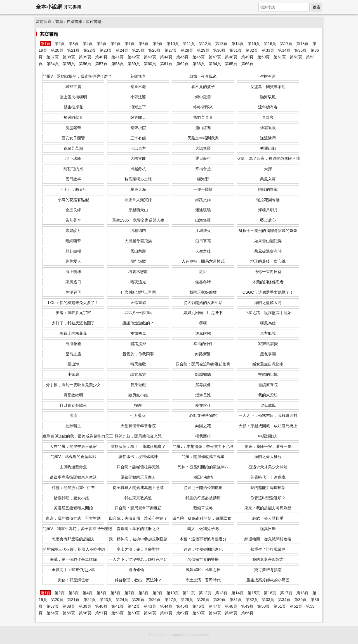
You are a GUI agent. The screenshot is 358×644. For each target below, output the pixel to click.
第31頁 (235, 50)
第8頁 (143, 44)
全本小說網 (49, 7)
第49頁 (247, 57)
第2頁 (60, 44)
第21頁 (73, 50)
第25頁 (138, 50)
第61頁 (166, 64)
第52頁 (296, 57)
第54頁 (53, 64)
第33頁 (268, 50)
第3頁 (74, 44)
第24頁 (122, 50)
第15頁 (254, 44)
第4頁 (88, 44)
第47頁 (215, 57)
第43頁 (150, 57)
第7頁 (129, 44)
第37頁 (53, 57)
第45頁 (182, 57)
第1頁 (45, 44)
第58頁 (117, 64)
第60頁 (150, 64)
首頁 (59, 22)
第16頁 (270, 44)
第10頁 (173, 44)
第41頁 (117, 57)
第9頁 (157, 44)
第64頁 (215, 64)
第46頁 (199, 57)
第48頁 (231, 57)
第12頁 (205, 44)
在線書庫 (74, 22)
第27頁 (171, 50)
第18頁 (302, 44)
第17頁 (286, 44)
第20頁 (57, 50)
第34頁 (284, 50)
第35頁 (300, 50)
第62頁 (182, 64)
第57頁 (101, 64)
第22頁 (89, 50)
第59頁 (134, 64)
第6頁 (116, 44)
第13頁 (221, 44)
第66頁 (247, 64)
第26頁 (154, 50)
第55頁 (69, 64)
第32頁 (252, 50)
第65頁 (231, 64)
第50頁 (263, 57)
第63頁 (199, 64)
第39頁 (85, 57)
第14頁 (237, 44)
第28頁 (187, 50)
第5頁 (102, 44)
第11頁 (189, 44)
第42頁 (134, 57)
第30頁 (219, 50)
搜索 (317, 7)
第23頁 (106, 50)
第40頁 (101, 57)
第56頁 (85, 64)
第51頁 (280, 57)
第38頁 (69, 57)
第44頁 (166, 57)
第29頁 (203, 50)
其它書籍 (93, 22)
